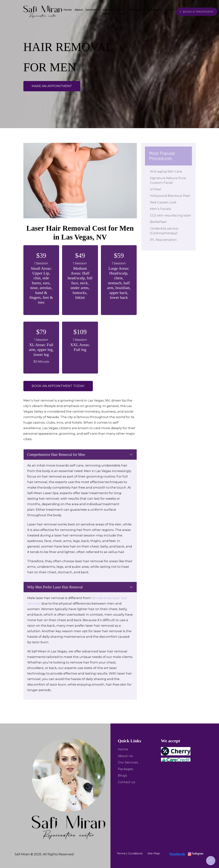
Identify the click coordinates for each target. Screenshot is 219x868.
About (79, 10)
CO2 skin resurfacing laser (169, 222)
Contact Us (169, 12)
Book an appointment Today (58, 386)
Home (68, 10)
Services (92, 10)
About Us (125, 756)
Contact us (127, 782)
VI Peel (158, 189)
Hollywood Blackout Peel (168, 198)
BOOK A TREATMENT (197, 12)
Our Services (128, 762)
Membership (137, 10)
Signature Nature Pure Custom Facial (170, 180)
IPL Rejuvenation (166, 249)
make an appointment (52, 86)
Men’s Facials (163, 214)
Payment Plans (109, 12)
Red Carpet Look (166, 207)
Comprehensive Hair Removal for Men (56, 455)
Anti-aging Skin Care (168, 171)
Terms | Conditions (130, 853)
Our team (121, 12)
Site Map (154, 853)
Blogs (122, 775)
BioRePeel (161, 231)
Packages (155, 10)
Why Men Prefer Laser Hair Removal (55, 587)
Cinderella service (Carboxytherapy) (167, 240)
